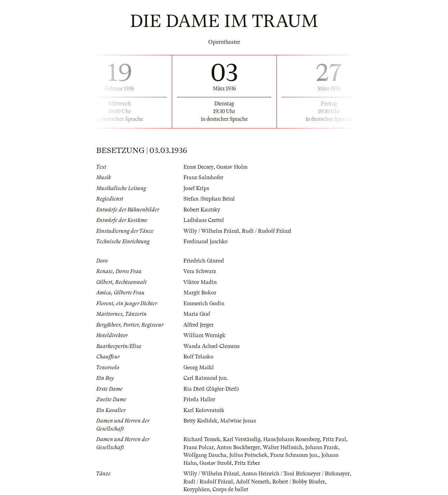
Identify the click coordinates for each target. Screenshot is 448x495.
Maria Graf (197, 314)
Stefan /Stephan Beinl (209, 199)
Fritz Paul (334, 439)
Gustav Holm (232, 167)
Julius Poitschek (248, 455)
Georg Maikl (199, 368)
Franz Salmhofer (203, 177)
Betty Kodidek (200, 421)
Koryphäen (197, 489)
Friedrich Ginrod (204, 261)
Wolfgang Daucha (205, 455)
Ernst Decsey (198, 167)
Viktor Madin (200, 282)
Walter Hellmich (283, 447)
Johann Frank (322, 447)
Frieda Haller (199, 399)
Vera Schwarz (200, 271)
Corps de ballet (230, 489)
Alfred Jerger (198, 325)
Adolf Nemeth (253, 482)
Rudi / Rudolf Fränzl (267, 231)
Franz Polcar (199, 447)
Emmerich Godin (204, 304)
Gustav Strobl (216, 463)
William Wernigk (204, 335)
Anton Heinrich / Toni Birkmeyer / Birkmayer (296, 474)
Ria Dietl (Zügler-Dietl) (211, 389)
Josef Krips (196, 188)
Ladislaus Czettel (204, 220)
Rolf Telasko (198, 357)
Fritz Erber (247, 463)
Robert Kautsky (202, 210)
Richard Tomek (202, 439)
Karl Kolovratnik (204, 410)
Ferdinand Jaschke (205, 242)
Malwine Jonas (238, 421)
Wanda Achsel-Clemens (211, 346)
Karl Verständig (242, 439)
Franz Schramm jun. (294, 455)
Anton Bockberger (238, 447)
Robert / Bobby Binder (299, 482)
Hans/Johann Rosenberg (292, 439)
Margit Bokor (200, 293)
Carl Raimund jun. (206, 378)
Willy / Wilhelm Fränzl (211, 231)
